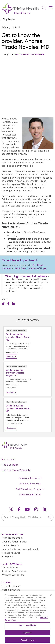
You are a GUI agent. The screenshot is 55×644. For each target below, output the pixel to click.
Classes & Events (11, 567)
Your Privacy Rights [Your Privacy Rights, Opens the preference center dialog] (28, 627)
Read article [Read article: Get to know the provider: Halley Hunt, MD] (28, 415)
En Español (8, 556)
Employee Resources (30, 478)
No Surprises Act (11, 553)
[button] (51, 7)
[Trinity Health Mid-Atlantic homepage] (20, 14)
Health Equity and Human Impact (20, 549)
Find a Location (10, 465)
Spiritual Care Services (14, 571)
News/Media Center (30, 495)
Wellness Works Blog (13, 575)
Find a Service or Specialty (16, 470)
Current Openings (11, 586)
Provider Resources (30, 484)
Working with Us (11, 590)
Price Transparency (12, 538)
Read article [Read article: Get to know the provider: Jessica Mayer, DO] (28, 379)
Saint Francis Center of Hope (30, 268)
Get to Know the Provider (29, 54)
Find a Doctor (9, 459)
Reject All (28, 634)
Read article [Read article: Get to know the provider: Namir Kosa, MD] (28, 344)
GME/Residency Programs (30, 489)
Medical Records (10, 545)
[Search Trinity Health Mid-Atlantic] (28, 517)
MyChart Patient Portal (14, 542)
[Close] (51, 597)
